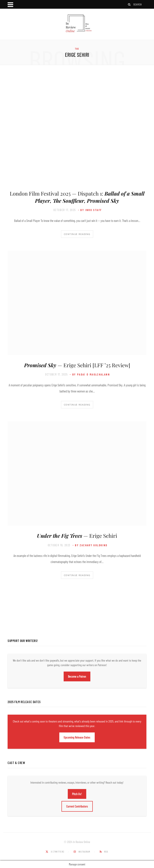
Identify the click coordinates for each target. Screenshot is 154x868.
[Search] (129, 4)
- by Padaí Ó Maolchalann (90, 374)
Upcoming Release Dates (77, 737)
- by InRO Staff (90, 210)
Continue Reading (77, 234)
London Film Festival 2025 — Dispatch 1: (77, 197)
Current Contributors (77, 806)
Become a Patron (77, 676)
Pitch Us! (77, 794)
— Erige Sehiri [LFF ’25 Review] (77, 365)
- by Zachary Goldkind (90, 545)
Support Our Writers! (23, 641)
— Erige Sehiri (77, 536)
